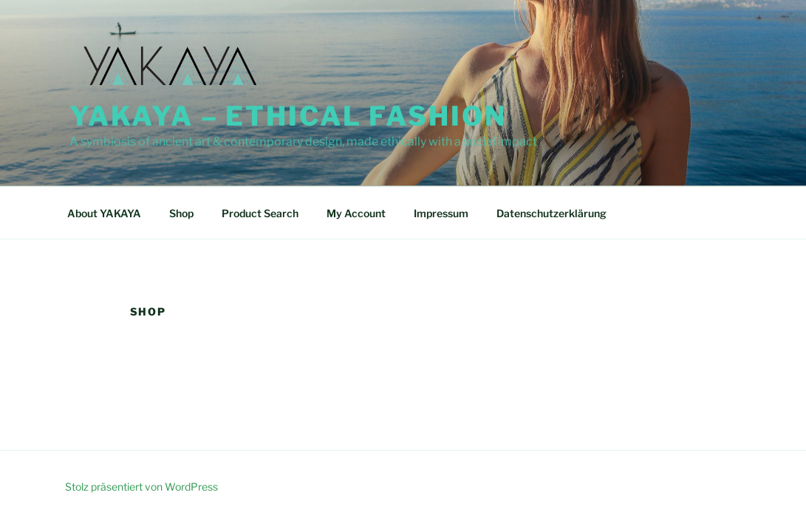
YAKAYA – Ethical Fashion (288, 116)
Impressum (441, 213)
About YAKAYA (104, 213)
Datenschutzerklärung (551, 213)
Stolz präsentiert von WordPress (141, 487)
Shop (181, 213)
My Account (356, 213)
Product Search (260, 213)
